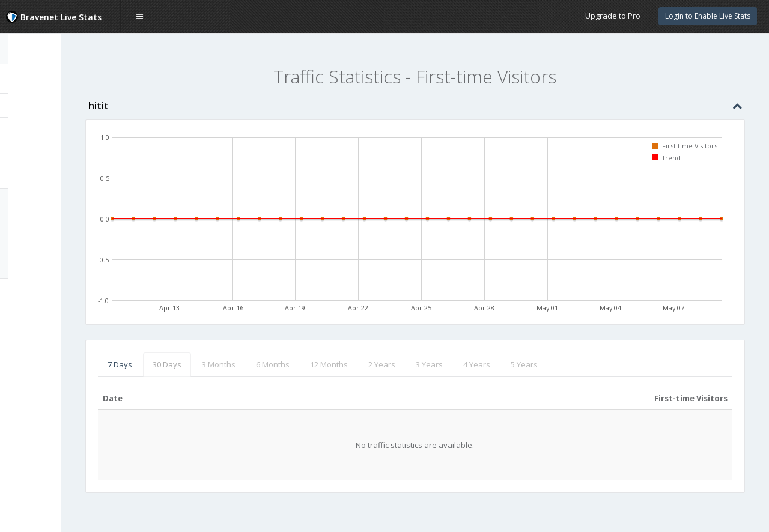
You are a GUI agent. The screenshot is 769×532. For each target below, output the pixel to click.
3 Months (278, 364)
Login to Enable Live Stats (708, 16)
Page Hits (36, 105)
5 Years (584, 364)
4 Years (536, 364)
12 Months (388, 364)
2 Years (441, 364)
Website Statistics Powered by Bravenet (52, 296)
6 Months (332, 364)
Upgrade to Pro (613, 16)
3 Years (489, 364)
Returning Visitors (52, 177)
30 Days (226, 364)
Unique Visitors (47, 129)
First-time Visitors (55, 153)
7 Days (179, 364)
